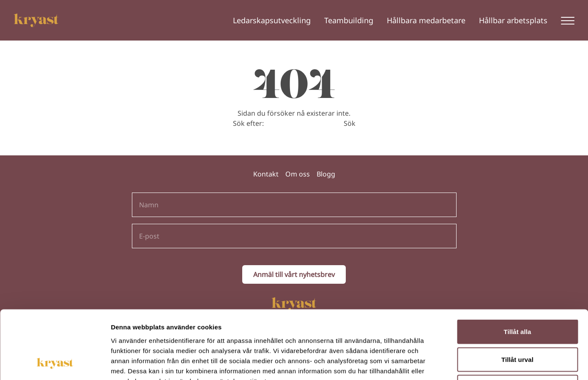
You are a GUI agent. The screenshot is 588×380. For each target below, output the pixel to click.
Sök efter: (248, 123)
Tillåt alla (517, 269)
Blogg (326, 174)
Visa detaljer (459, 363)
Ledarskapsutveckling (272, 20)
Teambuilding (349, 20)
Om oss (298, 174)
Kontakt (266, 174)
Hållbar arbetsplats (513, 20)
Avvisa (517, 324)
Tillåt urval (517, 297)
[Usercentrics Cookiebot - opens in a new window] (55, 364)
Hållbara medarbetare (426, 20)
